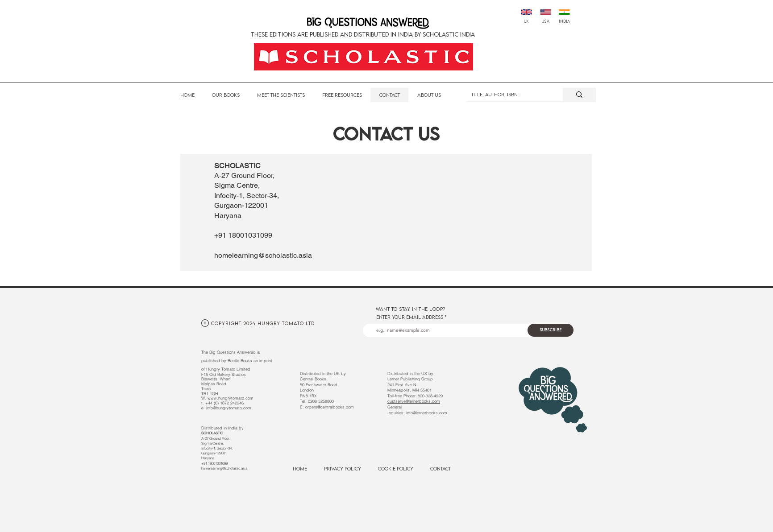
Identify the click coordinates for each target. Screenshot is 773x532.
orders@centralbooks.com (330, 407)
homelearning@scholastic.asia (263, 255)
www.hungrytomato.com (231, 398)
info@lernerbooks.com (427, 413)
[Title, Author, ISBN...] (508, 95)
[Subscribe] (551, 330)
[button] (342, 95)
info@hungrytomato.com (229, 408)
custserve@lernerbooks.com (414, 401)
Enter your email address (410, 317)
